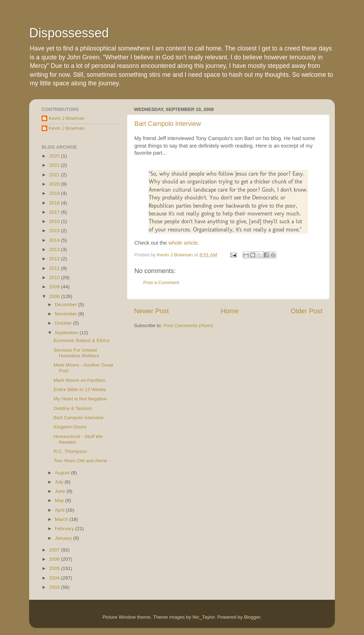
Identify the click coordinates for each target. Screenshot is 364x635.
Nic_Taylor (203, 617)
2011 (55, 268)
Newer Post (151, 311)
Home (230, 311)
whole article (183, 243)
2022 (55, 165)
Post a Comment (161, 282)
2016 (55, 221)
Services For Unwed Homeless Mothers (76, 353)
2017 (55, 212)
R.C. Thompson (70, 451)
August (63, 473)
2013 (55, 249)
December (66, 305)
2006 (55, 559)
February (65, 529)
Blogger (252, 617)
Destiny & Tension (73, 408)
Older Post (307, 311)
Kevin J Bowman (67, 118)
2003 (55, 587)
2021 (55, 175)
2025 (55, 156)
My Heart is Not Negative (80, 399)
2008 (55, 296)
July (60, 482)
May (60, 500)
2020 (55, 184)
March (62, 519)
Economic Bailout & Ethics (82, 340)
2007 (55, 550)
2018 (55, 203)
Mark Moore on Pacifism (80, 380)
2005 (55, 568)
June (61, 491)
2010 (55, 278)
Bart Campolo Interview (168, 124)
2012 (55, 259)
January (64, 538)
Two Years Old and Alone (81, 461)
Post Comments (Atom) (188, 325)
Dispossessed (69, 33)
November (66, 314)
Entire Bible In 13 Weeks (80, 389)
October (64, 323)
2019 (55, 193)
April (60, 510)
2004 (55, 578)
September (67, 333)
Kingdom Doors (70, 427)
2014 (55, 240)
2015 (55, 231)
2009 (55, 287)
